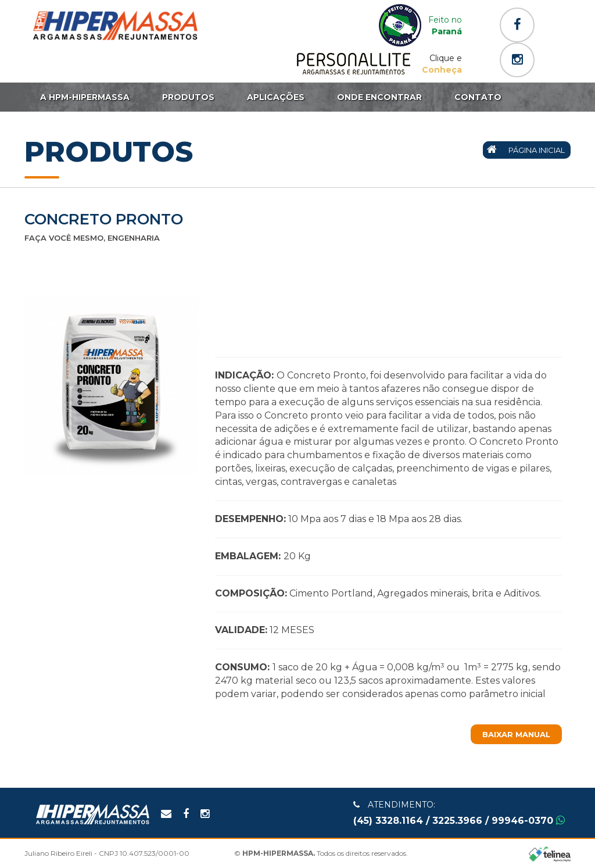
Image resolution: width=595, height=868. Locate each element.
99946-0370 (528, 821)
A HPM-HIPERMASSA (85, 97)
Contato (478, 97)
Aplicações (276, 97)
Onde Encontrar (379, 97)
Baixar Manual (516, 734)
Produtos (188, 97)
